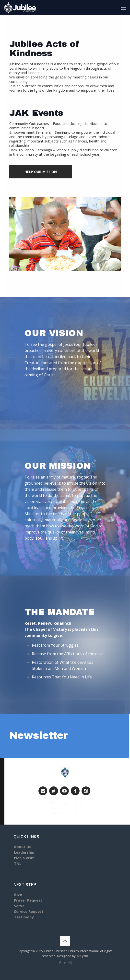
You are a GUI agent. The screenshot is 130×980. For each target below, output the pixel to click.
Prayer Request (28, 900)
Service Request (29, 911)
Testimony (24, 917)
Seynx (83, 956)
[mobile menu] (123, 7)
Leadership (24, 852)
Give (18, 894)
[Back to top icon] (65, 941)
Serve (19, 906)
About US (23, 847)
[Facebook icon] (60, 963)
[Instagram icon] (70, 963)
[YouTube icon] (65, 963)
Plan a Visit (24, 858)
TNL (18, 863)
